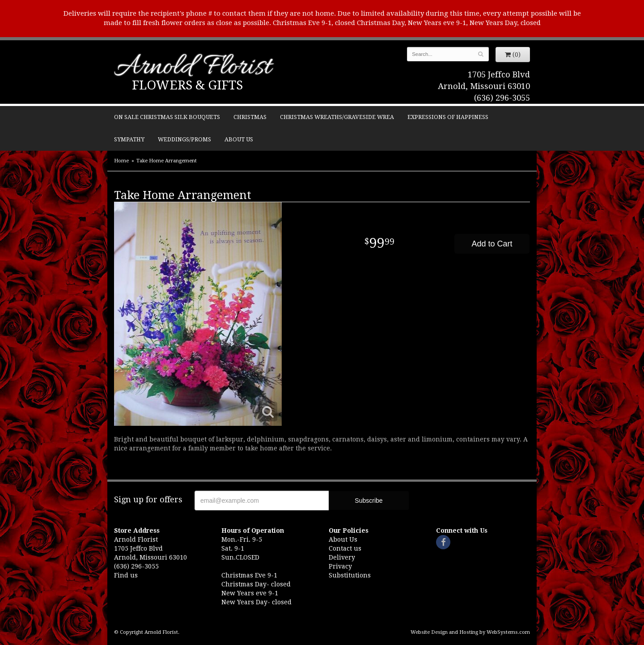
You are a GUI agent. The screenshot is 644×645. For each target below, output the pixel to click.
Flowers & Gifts (187, 85)
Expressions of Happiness (448, 117)
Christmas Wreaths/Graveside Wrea (337, 117)
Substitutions (350, 575)
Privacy (340, 566)
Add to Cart (492, 244)
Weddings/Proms (184, 139)
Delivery (342, 557)
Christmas (250, 117)
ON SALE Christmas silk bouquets (167, 117)
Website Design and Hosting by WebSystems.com (470, 632)
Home (121, 161)
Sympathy (129, 139)
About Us (239, 139)
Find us (126, 575)
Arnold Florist (193, 68)
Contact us (345, 548)
